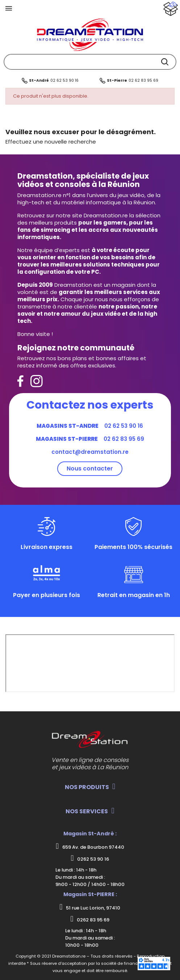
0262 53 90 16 (90, 858)
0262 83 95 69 (90, 919)
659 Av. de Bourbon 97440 (90, 847)
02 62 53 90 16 (64, 80)
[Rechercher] (90, 62)
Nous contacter (90, 468)
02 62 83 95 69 (143, 80)
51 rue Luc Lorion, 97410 (90, 907)
